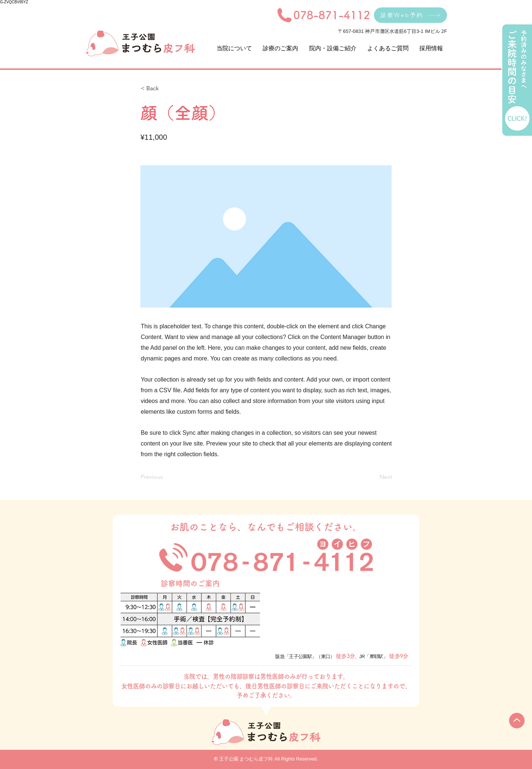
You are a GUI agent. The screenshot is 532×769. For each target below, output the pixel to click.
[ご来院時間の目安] (516, 80)
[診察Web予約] (410, 15)
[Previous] (165, 477)
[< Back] (165, 88)
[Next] (374, 477)
